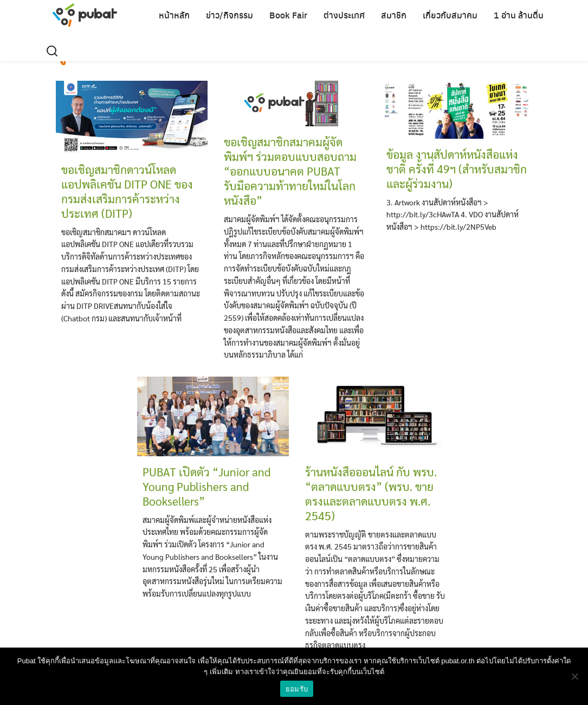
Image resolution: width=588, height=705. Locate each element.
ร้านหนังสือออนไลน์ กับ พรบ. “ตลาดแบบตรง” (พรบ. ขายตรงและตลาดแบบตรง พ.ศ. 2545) (371, 494)
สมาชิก (394, 15)
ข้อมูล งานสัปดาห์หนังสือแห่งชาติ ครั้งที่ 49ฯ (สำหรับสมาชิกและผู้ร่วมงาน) (457, 169)
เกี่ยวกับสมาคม (450, 15)
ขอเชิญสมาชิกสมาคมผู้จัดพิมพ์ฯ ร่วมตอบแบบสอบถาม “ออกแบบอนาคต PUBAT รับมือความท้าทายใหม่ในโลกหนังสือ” (290, 171)
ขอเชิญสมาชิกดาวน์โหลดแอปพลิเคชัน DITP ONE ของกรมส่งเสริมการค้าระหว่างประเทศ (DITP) (127, 191)
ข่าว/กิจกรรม (230, 15)
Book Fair (288, 15)
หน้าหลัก (174, 15)
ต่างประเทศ (344, 15)
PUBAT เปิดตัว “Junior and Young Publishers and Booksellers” (206, 486)
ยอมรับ (297, 689)
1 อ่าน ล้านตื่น (519, 15)
